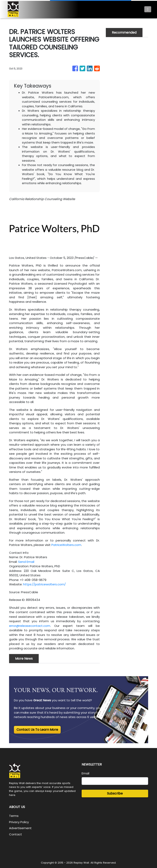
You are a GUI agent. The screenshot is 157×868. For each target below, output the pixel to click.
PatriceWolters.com (66, 545)
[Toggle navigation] (148, 9)
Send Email (26, 562)
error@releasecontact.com (30, 626)
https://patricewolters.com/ (44, 584)
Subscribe (115, 793)
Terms (14, 816)
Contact (16, 834)
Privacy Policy (19, 822)
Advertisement (20, 828)
